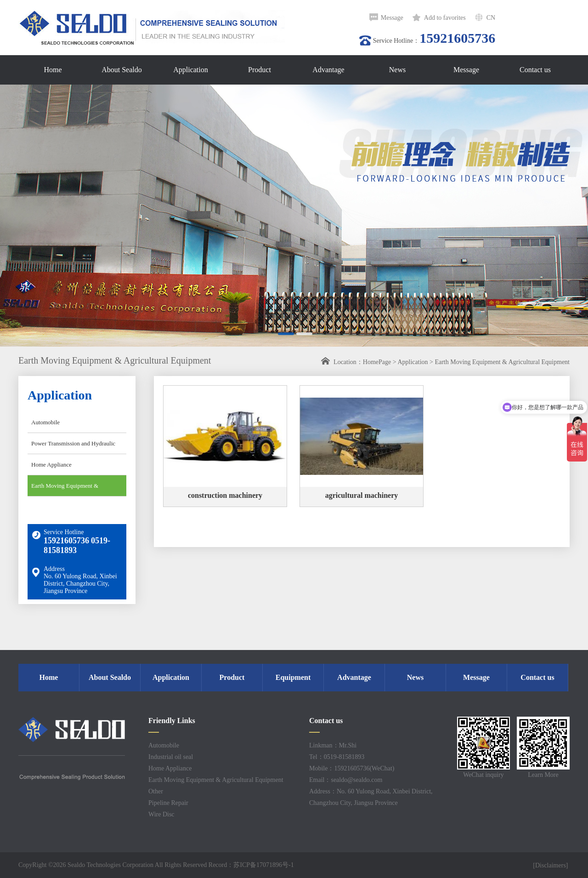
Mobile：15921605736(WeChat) (352, 768)
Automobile (45, 422)
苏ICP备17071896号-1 (263, 865)
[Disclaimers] (551, 865)
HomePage (377, 362)
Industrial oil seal (171, 757)
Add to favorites (445, 18)
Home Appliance (51, 465)
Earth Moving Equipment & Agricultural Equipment (502, 362)
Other (156, 791)
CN (491, 18)
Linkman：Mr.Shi (333, 745)
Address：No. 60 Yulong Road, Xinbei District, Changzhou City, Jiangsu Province (371, 797)
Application (413, 362)
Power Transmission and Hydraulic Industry (71, 447)
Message (392, 18)
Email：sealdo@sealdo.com (346, 780)
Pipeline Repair (168, 803)
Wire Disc (161, 814)
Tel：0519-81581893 (337, 757)
